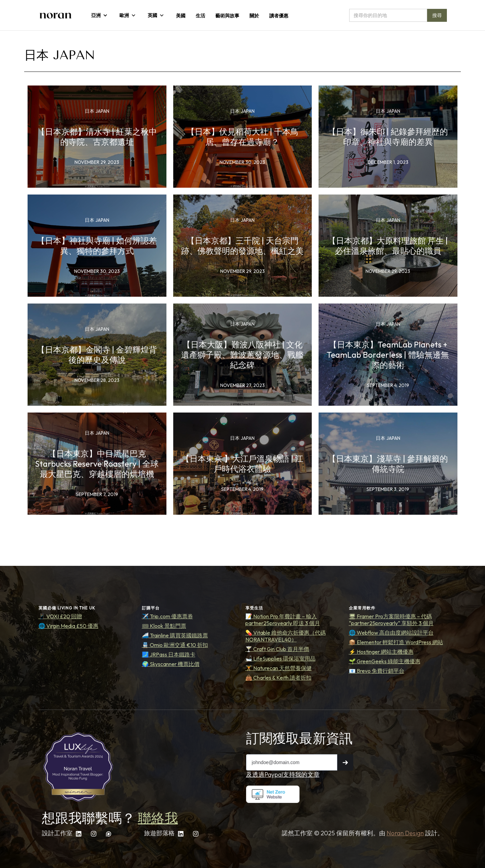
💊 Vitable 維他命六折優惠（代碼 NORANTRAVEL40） (286, 636)
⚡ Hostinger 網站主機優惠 (381, 652)
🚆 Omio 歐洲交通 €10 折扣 (175, 645)
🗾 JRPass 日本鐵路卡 (169, 654)
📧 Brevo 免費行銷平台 (377, 671)
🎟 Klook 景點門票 (164, 626)
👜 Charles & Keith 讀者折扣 (278, 678)
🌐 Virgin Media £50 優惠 (68, 626)
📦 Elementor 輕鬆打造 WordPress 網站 (396, 642)
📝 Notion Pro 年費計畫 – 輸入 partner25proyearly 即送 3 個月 (283, 620)
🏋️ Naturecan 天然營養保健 (279, 668)
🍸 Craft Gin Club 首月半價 (277, 649)
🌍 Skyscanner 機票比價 (171, 664)
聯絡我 (158, 818)
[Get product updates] (292, 762)
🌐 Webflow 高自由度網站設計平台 (391, 633)
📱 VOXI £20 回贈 (60, 616)
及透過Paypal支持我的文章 (283, 774)
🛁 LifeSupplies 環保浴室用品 (280, 658)
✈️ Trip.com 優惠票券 (167, 616)
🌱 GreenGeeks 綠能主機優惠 (385, 661)
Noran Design (405, 833)
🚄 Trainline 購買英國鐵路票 (175, 635)
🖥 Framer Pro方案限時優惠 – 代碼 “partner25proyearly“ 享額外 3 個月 (391, 620)
